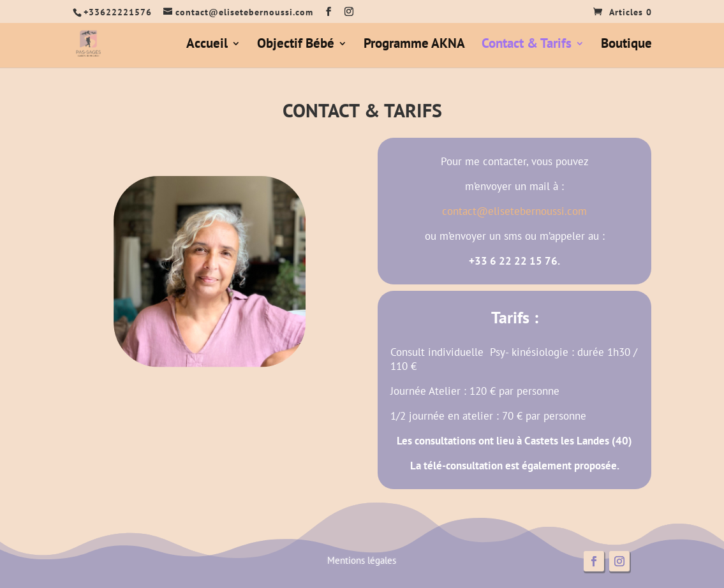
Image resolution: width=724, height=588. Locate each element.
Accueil (207, 45)
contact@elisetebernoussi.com (514, 211)
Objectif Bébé (296, 45)
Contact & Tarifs (527, 45)
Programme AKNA (414, 45)
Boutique (626, 45)
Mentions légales (362, 560)
